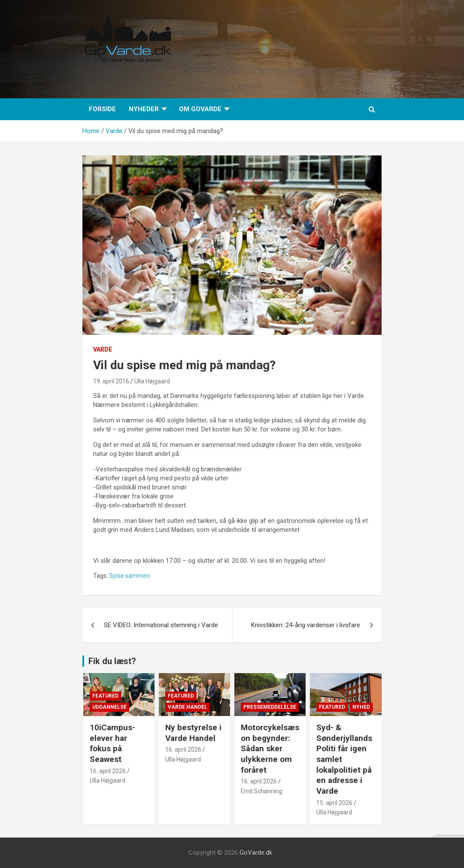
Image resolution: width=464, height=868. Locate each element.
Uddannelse (109, 707)
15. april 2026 (334, 803)
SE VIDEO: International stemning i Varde (161, 625)
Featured (105, 696)
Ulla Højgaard (152, 381)
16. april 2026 (108, 771)
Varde (103, 349)
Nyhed (361, 707)
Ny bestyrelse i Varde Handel (193, 733)
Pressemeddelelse (270, 707)
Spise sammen (129, 576)
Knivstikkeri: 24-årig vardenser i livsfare (306, 625)
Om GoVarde (200, 109)
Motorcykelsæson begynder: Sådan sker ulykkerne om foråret (270, 749)
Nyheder (144, 109)
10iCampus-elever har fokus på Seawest (112, 743)
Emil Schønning (262, 791)
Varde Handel (188, 707)
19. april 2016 (111, 381)
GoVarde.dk (256, 853)
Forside (102, 109)
